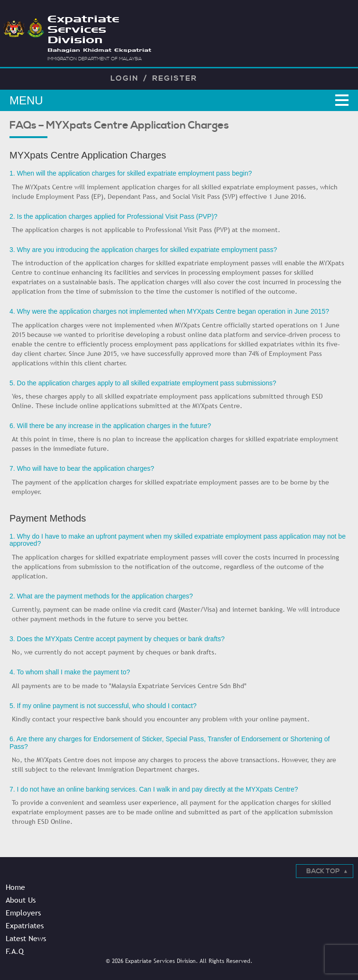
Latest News (26, 938)
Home (15, 887)
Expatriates (25, 925)
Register (175, 78)
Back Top (323, 871)
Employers (23, 913)
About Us (21, 900)
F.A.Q (15, 951)
